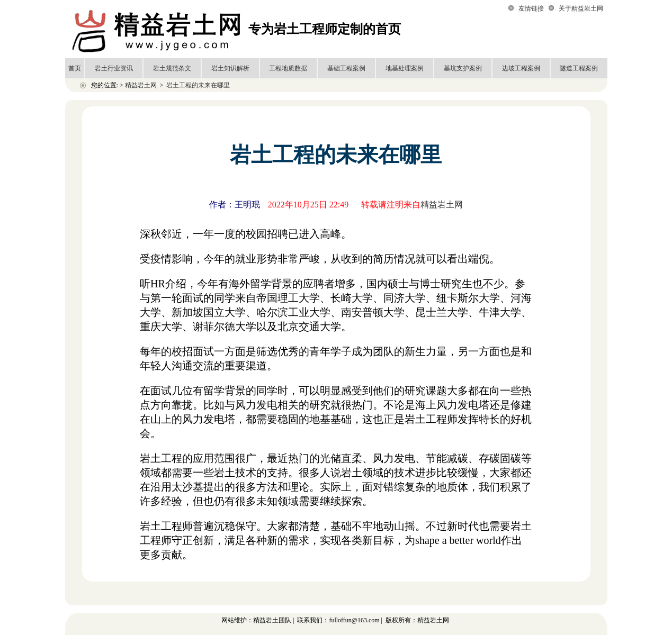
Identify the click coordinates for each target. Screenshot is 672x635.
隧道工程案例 (579, 68)
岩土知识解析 (230, 68)
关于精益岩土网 (581, 8)
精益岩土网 (141, 85)
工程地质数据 (288, 68)
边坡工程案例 (521, 68)
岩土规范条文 (172, 68)
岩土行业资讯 (114, 68)
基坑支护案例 (463, 68)
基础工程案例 (346, 68)
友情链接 (531, 8)
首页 (75, 68)
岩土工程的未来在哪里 (198, 85)
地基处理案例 (405, 68)
